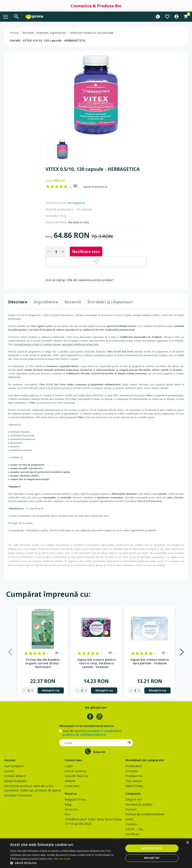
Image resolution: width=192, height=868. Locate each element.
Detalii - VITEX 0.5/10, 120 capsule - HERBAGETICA (48, 40)
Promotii (132, 771)
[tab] (19, 302)
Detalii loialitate (15, 781)
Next (182, 652)
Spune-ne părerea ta (95, 187)
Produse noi (134, 776)
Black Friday (134, 786)
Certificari (133, 834)
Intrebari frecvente (18, 795)
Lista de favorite (76, 776)
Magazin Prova (75, 799)
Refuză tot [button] (152, 858)
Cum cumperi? (14, 766)
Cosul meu (72, 786)
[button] (65, 863)
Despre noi (133, 799)
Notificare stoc (86, 252)
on (48, 186)
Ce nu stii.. (72, 809)
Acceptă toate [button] (152, 848)
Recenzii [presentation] (73, 302)
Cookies (131, 824)
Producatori (134, 766)
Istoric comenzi (76, 771)
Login (69, 766)
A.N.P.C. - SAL (135, 829)
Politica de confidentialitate (145, 814)
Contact (131, 809)
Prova (14, 33)
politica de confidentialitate (84, 734)
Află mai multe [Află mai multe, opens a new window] (62, 859)
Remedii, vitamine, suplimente (44, 33)
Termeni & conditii (139, 804)
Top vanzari (134, 781)
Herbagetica (76, 203)
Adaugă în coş (51, 690)
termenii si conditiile (103, 731)
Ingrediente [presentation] (46, 302)
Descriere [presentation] (18, 302)
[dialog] (96, 853)
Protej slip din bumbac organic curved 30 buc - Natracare (43, 663)
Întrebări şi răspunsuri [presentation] (110, 302)
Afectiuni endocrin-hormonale (92, 33)
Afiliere (70, 781)
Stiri (68, 814)
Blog (68, 804)
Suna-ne (99, 752)
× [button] (187, 843)
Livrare (9, 771)
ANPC (130, 819)
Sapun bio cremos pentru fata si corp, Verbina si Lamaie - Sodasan (96, 663)
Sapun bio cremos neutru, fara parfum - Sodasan (150, 661)
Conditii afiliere (15, 776)
